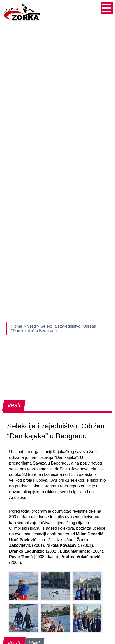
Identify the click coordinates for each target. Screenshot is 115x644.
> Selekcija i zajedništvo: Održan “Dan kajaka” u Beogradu (54, 328)
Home (18, 326)
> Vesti (30, 326)
